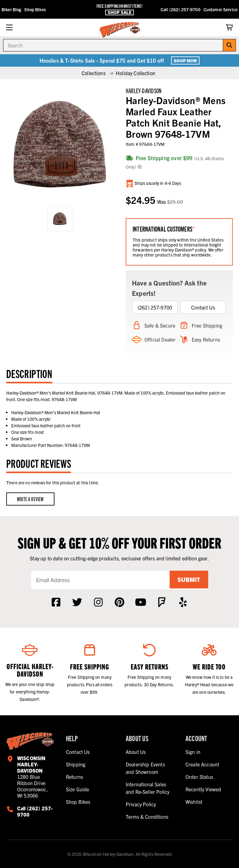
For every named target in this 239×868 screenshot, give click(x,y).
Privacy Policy (141, 804)
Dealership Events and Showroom (145, 768)
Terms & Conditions (147, 817)
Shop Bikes (35, 9)
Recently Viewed (203, 789)
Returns (75, 777)
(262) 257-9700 (155, 307)
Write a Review (30, 499)
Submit (188, 580)
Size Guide (78, 789)
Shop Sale (119, 12)
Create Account (202, 764)
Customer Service (220, 9)
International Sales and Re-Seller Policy (148, 788)
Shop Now (185, 60)
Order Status (199, 777)
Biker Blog (11, 9)
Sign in (193, 752)
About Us (136, 752)
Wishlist (194, 802)
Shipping (76, 764)
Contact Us (203, 307)
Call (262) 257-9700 (180, 9)
